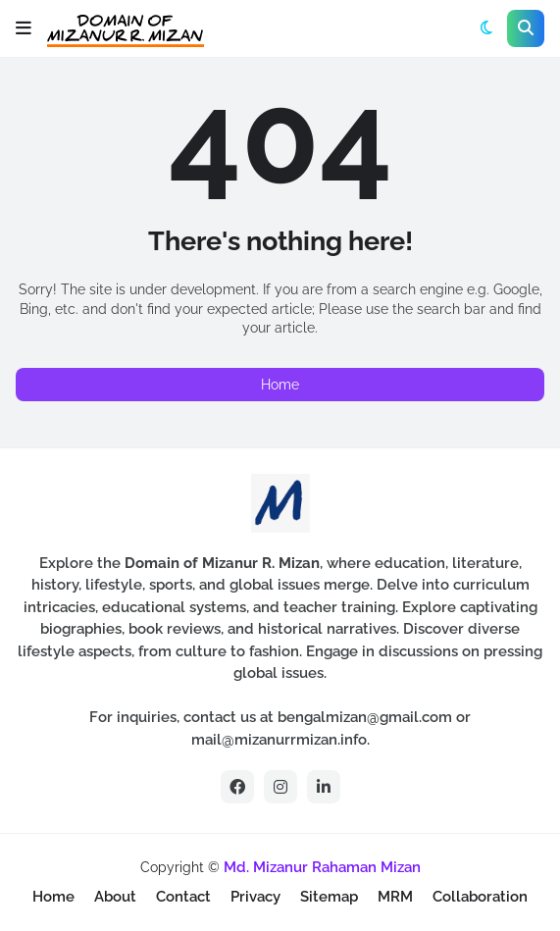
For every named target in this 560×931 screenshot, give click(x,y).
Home (280, 385)
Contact (183, 897)
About (115, 897)
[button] (24, 28)
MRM (395, 897)
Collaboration (480, 897)
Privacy (255, 897)
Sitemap (329, 897)
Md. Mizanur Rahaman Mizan (322, 867)
